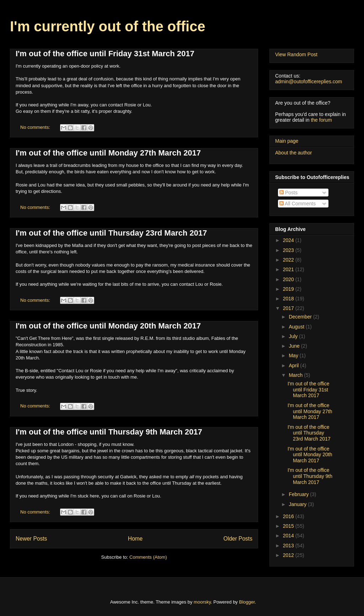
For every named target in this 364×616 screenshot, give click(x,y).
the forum (321, 120)
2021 (289, 269)
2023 (289, 250)
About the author (294, 153)
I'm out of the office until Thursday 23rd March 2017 (111, 233)
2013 (289, 546)
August (297, 327)
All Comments (298, 204)
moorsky (202, 602)
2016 (289, 516)
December (301, 317)
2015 (289, 526)
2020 (289, 279)
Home (135, 539)
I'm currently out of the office (108, 26)
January (298, 504)
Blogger (247, 602)
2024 (289, 240)
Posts (288, 193)
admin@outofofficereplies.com (309, 81)
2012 (289, 555)
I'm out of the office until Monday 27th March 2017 (108, 153)
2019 (289, 289)
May (294, 356)
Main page (287, 141)
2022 (289, 260)
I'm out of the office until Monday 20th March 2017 (108, 326)
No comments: (36, 127)
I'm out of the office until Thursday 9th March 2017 (109, 432)
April (294, 365)
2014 (289, 536)
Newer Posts (31, 539)
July (294, 336)
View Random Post (296, 54)
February (299, 494)
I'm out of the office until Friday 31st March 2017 (105, 54)
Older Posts (238, 539)
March (296, 375)
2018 (289, 299)
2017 (289, 308)
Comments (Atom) (148, 557)
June (295, 346)
